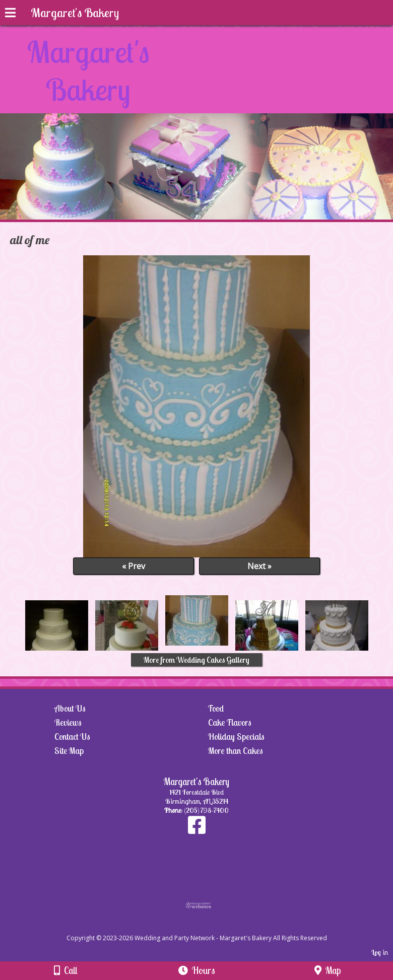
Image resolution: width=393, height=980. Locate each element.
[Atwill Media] (206, 927)
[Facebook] (197, 830)
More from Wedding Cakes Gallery (196, 660)
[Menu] (10, 14)
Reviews (68, 722)
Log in (380, 952)
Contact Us (72, 737)
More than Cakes (236, 751)
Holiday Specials (236, 737)
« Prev (134, 566)
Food (216, 708)
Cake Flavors (230, 722)
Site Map (69, 751)
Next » (259, 566)
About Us (70, 708)
